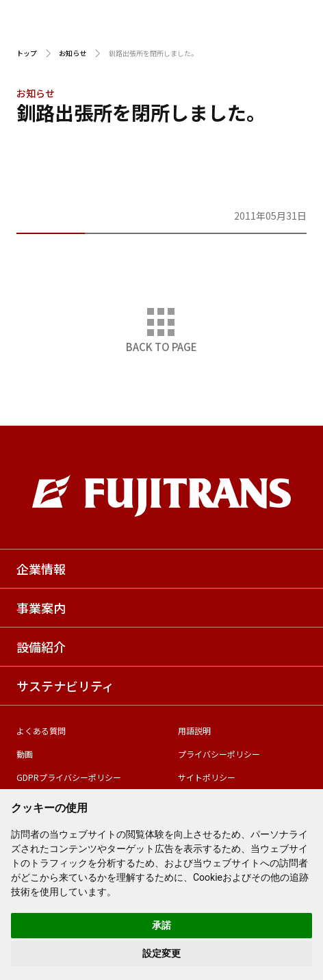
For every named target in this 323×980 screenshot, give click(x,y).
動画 (25, 754)
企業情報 (41, 569)
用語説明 (194, 731)
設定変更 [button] (161, 953)
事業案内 (41, 608)
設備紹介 (41, 647)
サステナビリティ (65, 686)
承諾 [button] (161, 925)
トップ (27, 53)
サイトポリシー (207, 777)
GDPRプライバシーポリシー (69, 777)
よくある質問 (41, 731)
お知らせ (73, 53)
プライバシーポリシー (219, 754)
